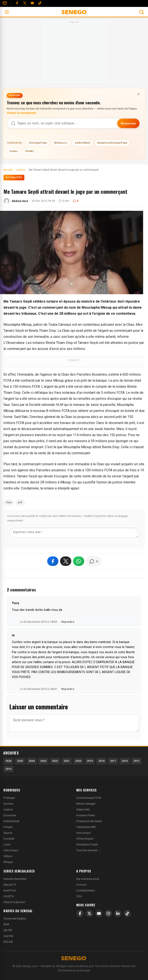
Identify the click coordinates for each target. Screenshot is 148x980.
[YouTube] (32, 3)
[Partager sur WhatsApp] (79, 561)
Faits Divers (11, 850)
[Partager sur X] (66, 561)
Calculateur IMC (86, 827)
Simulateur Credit (87, 844)
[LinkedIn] (118, 913)
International (11, 821)
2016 (125, 761)
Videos (8, 856)
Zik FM (8, 930)
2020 (78, 761)
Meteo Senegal (86, 804)
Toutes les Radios (15, 919)
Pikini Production (14, 902)
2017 (113, 761)
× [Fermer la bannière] (139, 94)
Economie (10, 815)
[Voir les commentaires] (93, 561)
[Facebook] (17, 3)
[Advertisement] (74, 53)
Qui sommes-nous (88, 879)
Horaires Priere (86, 815)
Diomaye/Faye (38, 143)
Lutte (7, 844)
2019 (90, 761)
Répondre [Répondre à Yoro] (68, 622)
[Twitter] (25, 3)
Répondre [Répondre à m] (68, 689)
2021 (67, 761)
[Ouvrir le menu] (7, 12)
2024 (32, 761)
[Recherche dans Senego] (74, 123)
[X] (89, 913)
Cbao (9, 502)
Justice (8, 809)
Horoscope (83, 833)
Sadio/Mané (82, 143)
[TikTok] (127, 913)
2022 (55, 761)
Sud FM (8, 936)
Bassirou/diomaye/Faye (112, 143)
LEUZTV (9, 896)
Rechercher (128, 123)
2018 (101, 761)
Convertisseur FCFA (89, 798)
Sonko (14, 151)
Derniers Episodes (15, 879)
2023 (43, 761)
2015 (136, 761)
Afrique (8, 862)
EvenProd (9, 890)
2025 (20, 761)
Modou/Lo (61, 143)
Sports (8, 833)
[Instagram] (108, 913)
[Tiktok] (40, 3)
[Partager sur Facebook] (53, 561)
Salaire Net (83, 809)
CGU (79, 896)
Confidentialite (86, 890)
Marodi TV (10, 885)
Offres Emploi (85, 839)
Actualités (14, 177)
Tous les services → (89, 850)
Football (9, 839)
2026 (8, 761)
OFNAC (30, 151)
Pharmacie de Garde (89, 821)
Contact (81, 885)
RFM (6, 924)
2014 (8, 769)
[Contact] (5, 3)
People (8, 827)
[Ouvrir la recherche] (142, 12)
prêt (20, 502)
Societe (8, 804)
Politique (9, 798)
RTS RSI (8, 942)
